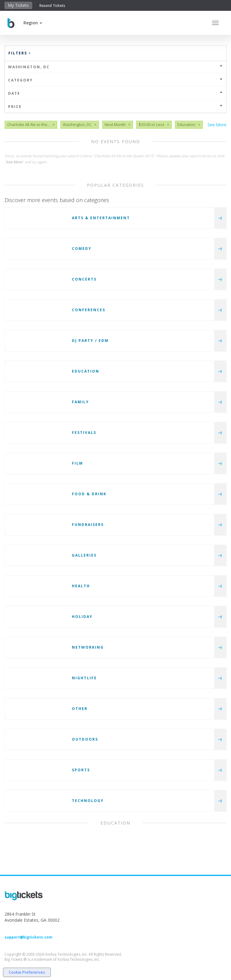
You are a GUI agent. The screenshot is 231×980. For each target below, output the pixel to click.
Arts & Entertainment (101, 218)
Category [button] (115, 80)
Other (80, 709)
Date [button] (115, 93)
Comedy (82, 249)
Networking (88, 647)
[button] (33, 23)
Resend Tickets (52, 6)
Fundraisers (88, 525)
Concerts (84, 279)
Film (77, 463)
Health (81, 586)
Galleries (84, 555)
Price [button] (115, 107)
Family (80, 402)
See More (217, 125)
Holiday (82, 617)
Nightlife (84, 678)
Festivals (84, 433)
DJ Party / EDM (90, 341)
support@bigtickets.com (28, 937)
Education (86, 371)
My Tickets (18, 5)
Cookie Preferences (27, 972)
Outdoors (85, 739)
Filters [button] (20, 53)
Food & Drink (89, 494)
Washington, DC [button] (115, 67)
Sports (81, 770)
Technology (88, 801)
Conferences (89, 310)
